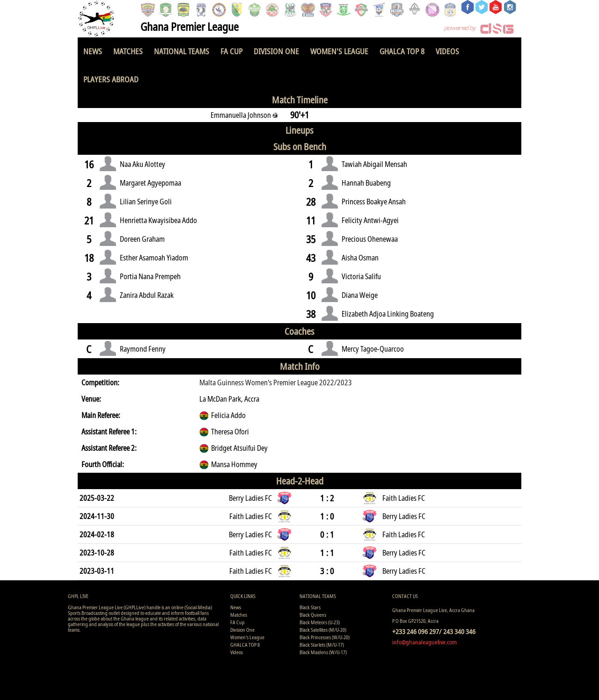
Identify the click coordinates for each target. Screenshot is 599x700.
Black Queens (313, 615)
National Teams (182, 51)
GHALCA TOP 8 (402, 51)
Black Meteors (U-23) (320, 622)
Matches (128, 51)
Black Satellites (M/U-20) (323, 630)
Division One (276, 51)
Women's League (339, 51)
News (93, 51)
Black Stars (310, 607)
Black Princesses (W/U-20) (325, 637)
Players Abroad (111, 79)
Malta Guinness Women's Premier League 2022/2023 (276, 382)
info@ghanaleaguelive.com (424, 642)
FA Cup (231, 51)
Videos (447, 51)
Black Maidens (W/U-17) (323, 652)
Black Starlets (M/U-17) (322, 645)
